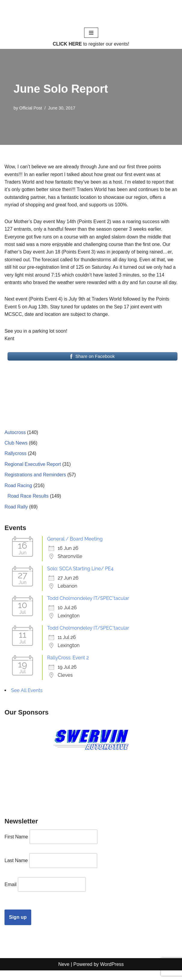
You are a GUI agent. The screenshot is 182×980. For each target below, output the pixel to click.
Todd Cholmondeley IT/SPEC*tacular (88, 608)
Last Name (16, 870)
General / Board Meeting (75, 548)
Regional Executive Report (33, 473)
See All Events (27, 700)
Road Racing (18, 494)
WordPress (112, 974)
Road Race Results (28, 505)
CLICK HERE (67, 44)
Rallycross (16, 462)
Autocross (15, 441)
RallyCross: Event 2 (68, 667)
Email (11, 894)
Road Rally (16, 516)
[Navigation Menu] (91, 33)
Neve (64, 974)
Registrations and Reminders (35, 484)
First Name (16, 846)
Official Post (31, 108)
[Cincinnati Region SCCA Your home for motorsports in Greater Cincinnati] (91, 13)
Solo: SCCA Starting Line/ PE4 (80, 578)
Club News (16, 452)
